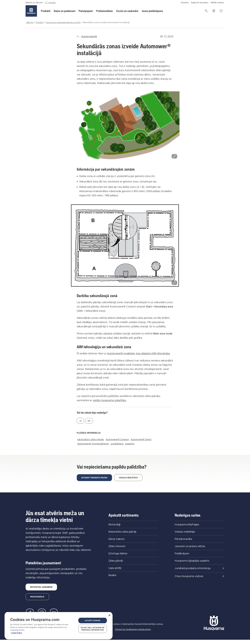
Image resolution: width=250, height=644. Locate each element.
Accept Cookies (93, 620)
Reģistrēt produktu (200, 3)
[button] (46, 11)
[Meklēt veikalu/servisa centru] (214, 11)
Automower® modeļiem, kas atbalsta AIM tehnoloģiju (139, 353)
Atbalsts (185, 3)
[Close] (109, 615)
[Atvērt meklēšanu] (206, 11)
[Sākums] (31, 11)
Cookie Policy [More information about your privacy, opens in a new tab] (16, 633)
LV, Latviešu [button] (50, 3)
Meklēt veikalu (217, 3)
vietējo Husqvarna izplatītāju (110, 400)
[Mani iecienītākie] (221, 11)
